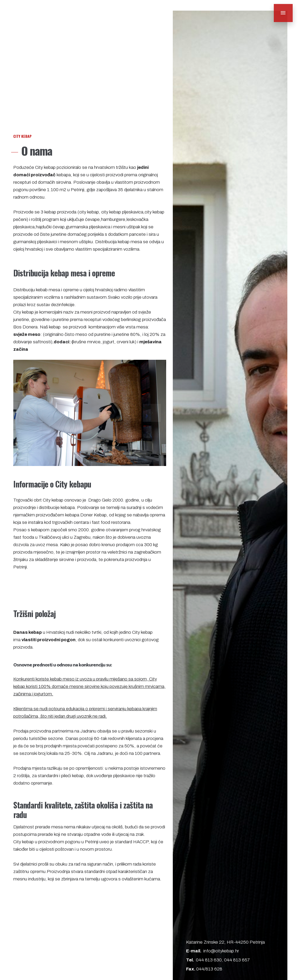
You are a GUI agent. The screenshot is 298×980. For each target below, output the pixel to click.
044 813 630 (209, 960)
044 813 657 (237, 960)
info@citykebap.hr (221, 951)
